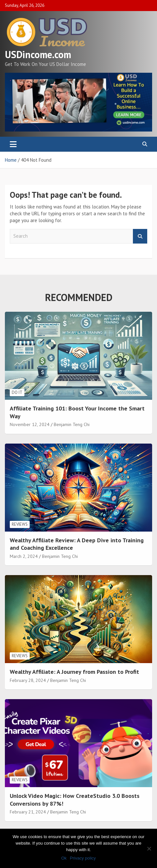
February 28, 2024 (28, 680)
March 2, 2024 (24, 556)
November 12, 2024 (30, 424)
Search (140, 236)
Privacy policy (83, 858)
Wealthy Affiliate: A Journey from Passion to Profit (74, 672)
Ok (64, 858)
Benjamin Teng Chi (72, 424)
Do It (17, 392)
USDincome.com (38, 54)
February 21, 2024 (28, 812)
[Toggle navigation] (13, 144)
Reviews (20, 524)
